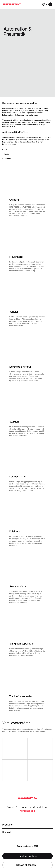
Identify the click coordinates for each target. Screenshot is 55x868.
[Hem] (12, 4)
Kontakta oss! (27, 811)
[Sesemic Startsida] (27, 798)
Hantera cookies (28, 856)
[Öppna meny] (50, 4)
